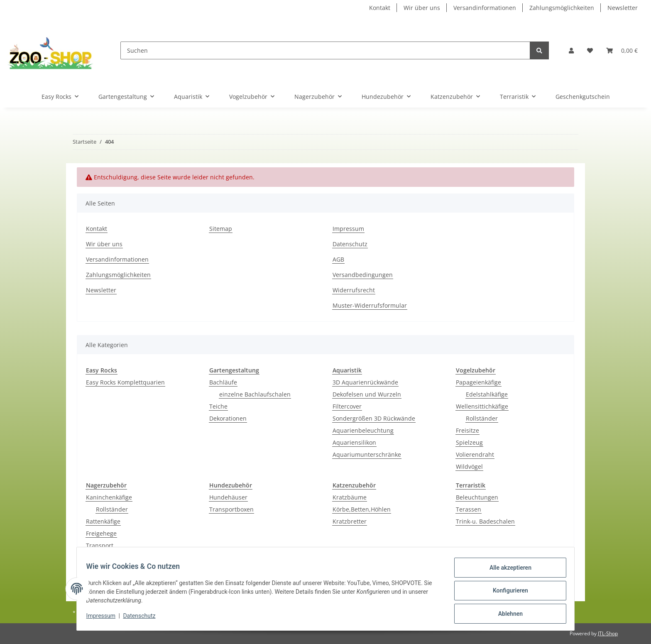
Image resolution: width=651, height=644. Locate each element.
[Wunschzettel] (590, 50)
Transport (100, 545)
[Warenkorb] (622, 50)
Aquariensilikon (354, 442)
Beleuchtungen (477, 497)
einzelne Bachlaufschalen (255, 394)
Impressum (348, 229)
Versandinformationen (485, 8)
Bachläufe (223, 382)
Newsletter (623, 8)
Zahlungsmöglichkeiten (562, 8)
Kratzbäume (350, 497)
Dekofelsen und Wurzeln (367, 394)
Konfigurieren (506, 593)
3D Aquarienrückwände (365, 382)
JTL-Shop (608, 633)
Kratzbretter (350, 521)
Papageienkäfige (478, 382)
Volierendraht (475, 454)
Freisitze (467, 430)
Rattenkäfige (103, 521)
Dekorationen (228, 418)
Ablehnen (506, 615)
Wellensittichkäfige (482, 406)
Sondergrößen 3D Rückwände (374, 418)
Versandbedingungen (363, 275)
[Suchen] (325, 50)
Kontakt (380, 8)
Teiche (218, 406)
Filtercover (347, 406)
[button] (571, 50)
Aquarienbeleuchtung (363, 430)
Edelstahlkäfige (487, 394)
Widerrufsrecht (354, 290)
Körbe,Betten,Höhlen (362, 509)
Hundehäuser (228, 497)
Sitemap (221, 229)
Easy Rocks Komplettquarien (125, 382)
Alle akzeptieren (506, 571)
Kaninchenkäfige (109, 497)
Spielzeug (469, 442)
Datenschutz (350, 244)
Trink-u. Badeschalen (485, 521)
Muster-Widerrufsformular (370, 305)
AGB (338, 259)
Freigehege (101, 533)
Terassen (469, 509)
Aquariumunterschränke (367, 454)
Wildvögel (469, 466)
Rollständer (482, 418)
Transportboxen (231, 509)
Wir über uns (422, 8)
